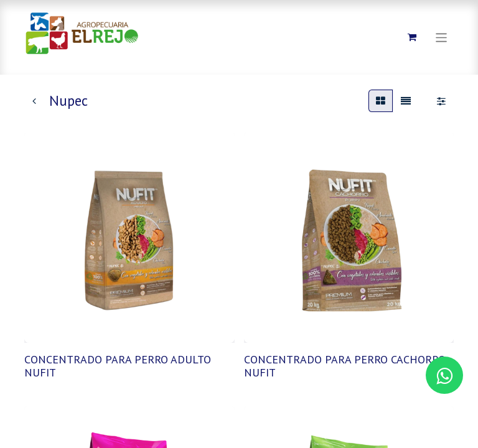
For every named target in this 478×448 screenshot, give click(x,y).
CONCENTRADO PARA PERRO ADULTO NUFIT (118, 366)
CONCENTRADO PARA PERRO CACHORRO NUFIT (345, 366)
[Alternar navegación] (442, 37)
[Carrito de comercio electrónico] (412, 37)
